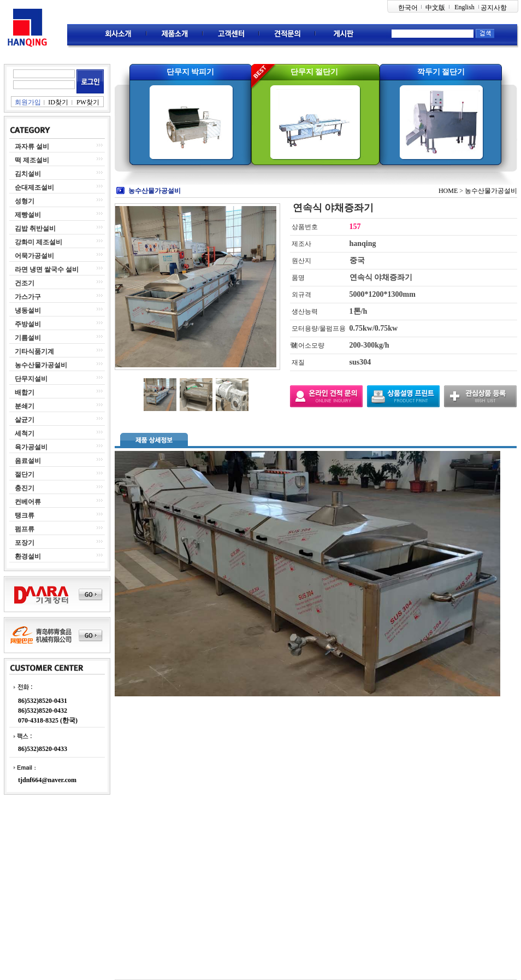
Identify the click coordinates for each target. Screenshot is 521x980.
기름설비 (28, 338)
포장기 (25, 543)
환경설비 (28, 556)
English (464, 7)
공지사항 (494, 8)
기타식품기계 (34, 351)
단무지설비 (31, 379)
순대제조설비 (34, 187)
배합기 (25, 392)
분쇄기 (25, 406)
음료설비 (28, 461)
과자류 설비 (32, 146)
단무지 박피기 (191, 72)
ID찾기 (58, 102)
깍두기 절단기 (441, 72)
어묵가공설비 (34, 256)
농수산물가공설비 (41, 365)
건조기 (25, 283)
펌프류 (25, 529)
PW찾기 (88, 102)
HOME (448, 191)
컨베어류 (28, 502)
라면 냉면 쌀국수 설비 (47, 269)
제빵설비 (28, 215)
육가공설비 (31, 447)
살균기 (25, 420)
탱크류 (25, 515)
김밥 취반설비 (35, 228)
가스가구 (28, 297)
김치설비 (28, 174)
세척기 (25, 433)
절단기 (25, 474)
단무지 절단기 (315, 72)
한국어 (408, 8)
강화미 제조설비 (39, 242)
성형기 (25, 201)
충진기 (25, 488)
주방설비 (28, 324)
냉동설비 (28, 310)
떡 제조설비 (32, 160)
